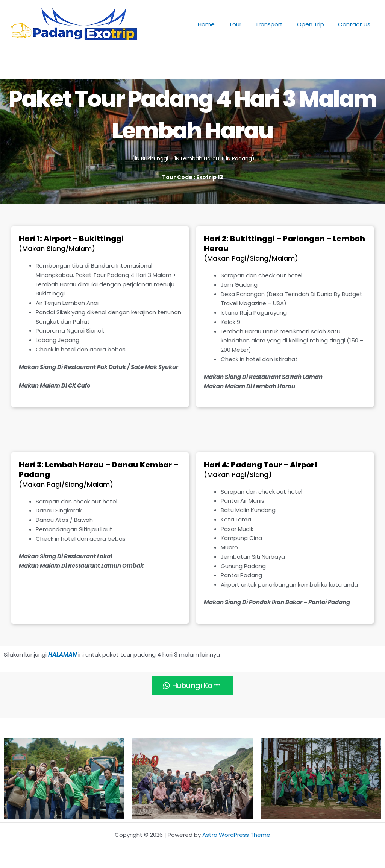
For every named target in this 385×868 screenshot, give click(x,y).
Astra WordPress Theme (236, 835)
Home (219, 24)
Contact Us (356, 24)
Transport (276, 24)
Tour (245, 24)
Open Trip (315, 24)
